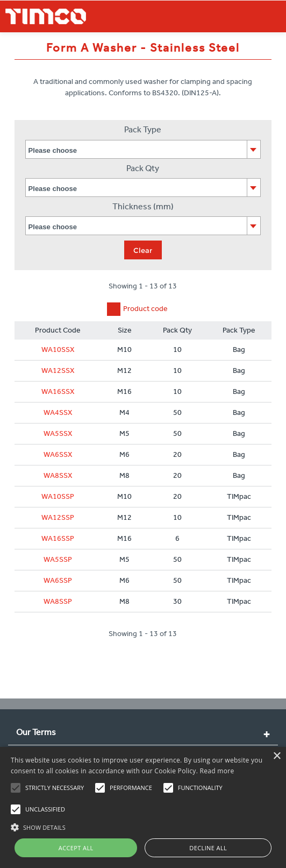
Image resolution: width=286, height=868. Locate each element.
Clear (143, 250)
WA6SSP (58, 580)
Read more (217, 771)
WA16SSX (58, 391)
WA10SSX (58, 350)
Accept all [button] (76, 848)
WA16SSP (58, 538)
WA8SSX (58, 475)
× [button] (277, 756)
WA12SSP (58, 517)
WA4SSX (58, 412)
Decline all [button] (208, 848)
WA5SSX (58, 433)
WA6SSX (58, 454)
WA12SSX (58, 371)
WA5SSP (58, 559)
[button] (143, 826)
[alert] (143, 807)
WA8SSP (58, 601)
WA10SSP (58, 496)
